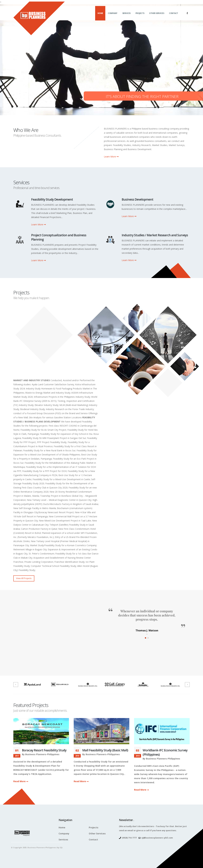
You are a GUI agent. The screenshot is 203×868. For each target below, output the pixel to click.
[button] (145, 638)
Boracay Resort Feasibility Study (44, 750)
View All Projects (24, 578)
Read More (21, 781)
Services (126, 15)
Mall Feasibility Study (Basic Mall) (105, 750)
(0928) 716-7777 (129, 838)
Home (100, 15)
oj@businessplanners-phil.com (157, 838)
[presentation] (16, 685)
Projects (140, 15)
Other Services (157, 15)
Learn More (111, 157)
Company (113, 15)
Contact (174, 15)
